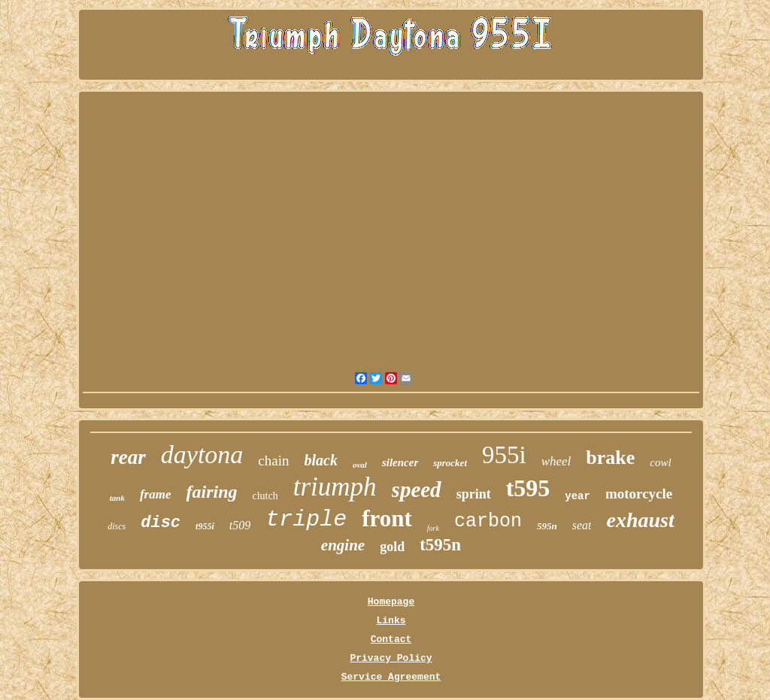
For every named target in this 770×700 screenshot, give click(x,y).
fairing (212, 492)
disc (161, 523)
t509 (240, 525)
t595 (528, 488)
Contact (391, 639)
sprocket (450, 463)
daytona (202, 455)
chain (273, 461)
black (321, 460)
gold (392, 547)
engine (343, 545)
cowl (660, 462)
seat (582, 525)
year (577, 496)
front (387, 518)
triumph (335, 487)
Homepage (391, 602)
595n (547, 526)
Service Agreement (391, 677)
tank (117, 498)
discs (117, 526)
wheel (556, 461)
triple (306, 520)
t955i (205, 526)
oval (360, 465)
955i (504, 455)
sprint (474, 494)
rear (128, 457)
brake (610, 458)
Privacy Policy (391, 658)
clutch (265, 496)
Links (391, 621)
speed (417, 489)
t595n (440, 545)
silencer (400, 462)
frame (156, 494)
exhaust (640, 520)
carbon (488, 521)
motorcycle (639, 494)
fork (433, 528)
